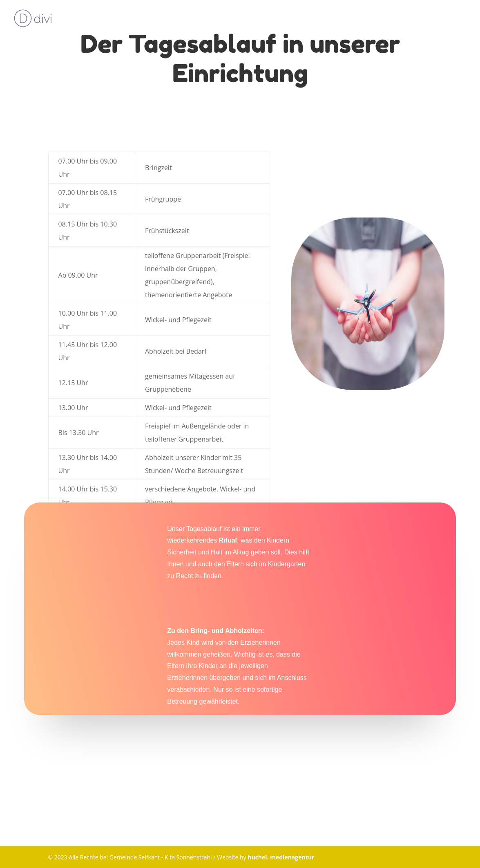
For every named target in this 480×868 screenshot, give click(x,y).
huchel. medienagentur (281, 857)
